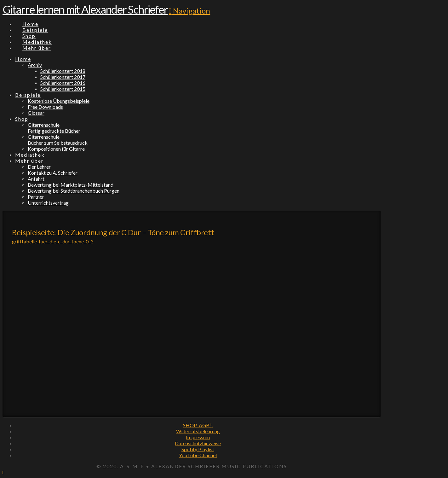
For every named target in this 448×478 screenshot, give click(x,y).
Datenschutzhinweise (198, 443)
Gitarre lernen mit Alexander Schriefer (85, 9)
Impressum (198, 437)
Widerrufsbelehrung (198, 431)
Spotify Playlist (198, 449)
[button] (190, 11)
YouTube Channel (198, 455)
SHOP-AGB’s (198, 425)
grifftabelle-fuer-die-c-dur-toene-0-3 (53, 241)
